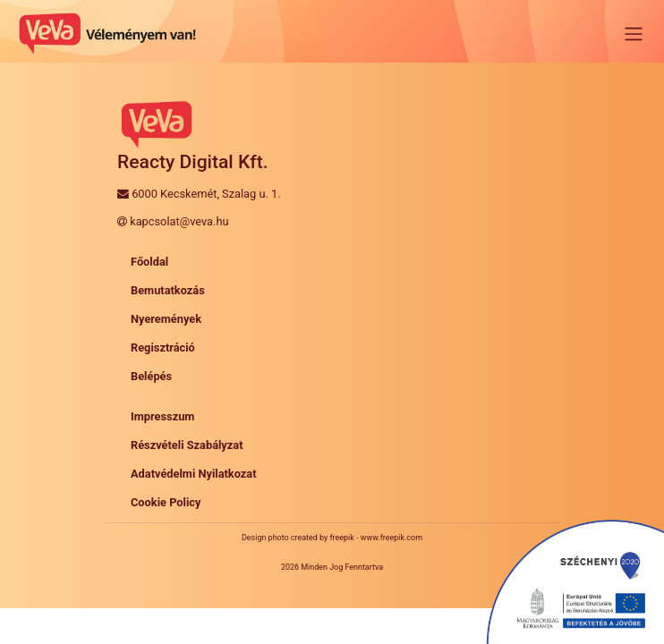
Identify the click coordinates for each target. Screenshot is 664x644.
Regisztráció (163, 347)
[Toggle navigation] (633, 34)
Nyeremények (166, 319)
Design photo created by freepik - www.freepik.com (332, 538)
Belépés (151, 376)
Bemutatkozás (168, 290)
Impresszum (162, 416)
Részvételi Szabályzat (187, 445)
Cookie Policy (166, 502)
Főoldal (149, 262)
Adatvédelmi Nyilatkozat (194, 474)
